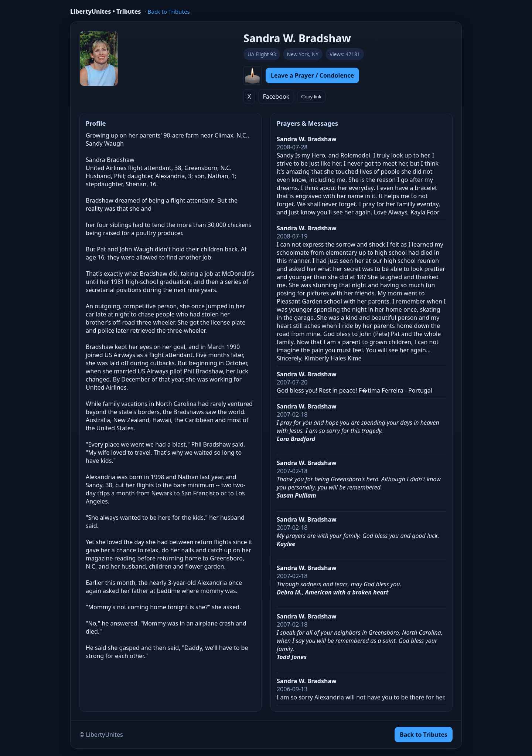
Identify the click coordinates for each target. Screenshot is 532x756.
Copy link (311, 97)
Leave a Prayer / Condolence (312, 75)
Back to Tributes (169, 11)
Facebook (276, 96)
